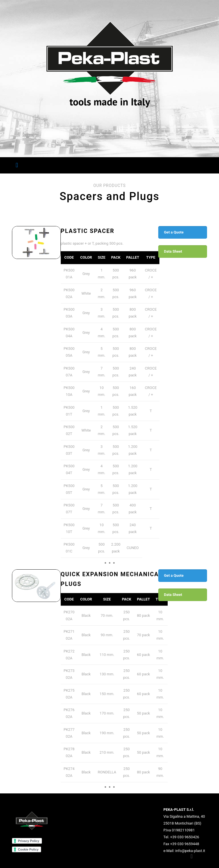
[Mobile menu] (17, 165)
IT (192, 165)
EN (198, 165)
